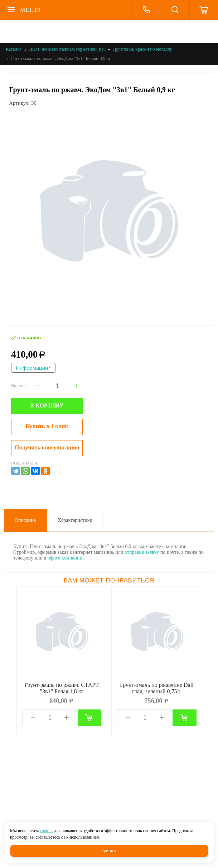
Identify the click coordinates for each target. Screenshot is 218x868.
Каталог (14, 49)
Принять (109, 851)
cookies (46, 831)
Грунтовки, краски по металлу (142, 49)
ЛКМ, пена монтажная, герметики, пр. (67, 49)
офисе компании (65, 558)
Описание (25, 520)
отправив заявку (142, 552)
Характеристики (75, 520)
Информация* (33, 368)
